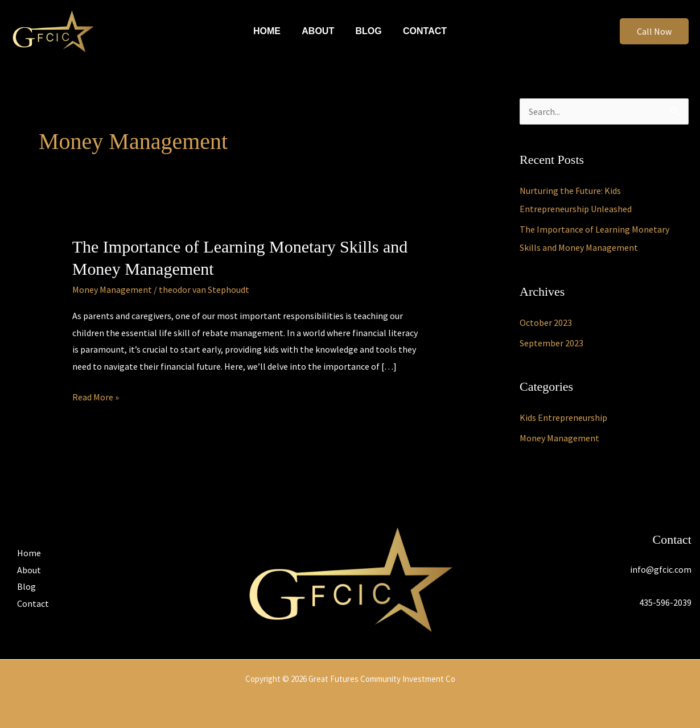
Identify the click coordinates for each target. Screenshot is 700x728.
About (320, 31)
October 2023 (546, 322)
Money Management (112, 289)
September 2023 (551, 343)
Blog (367, 31)
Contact (420, 31)
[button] (654, 31)
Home (271, 31)
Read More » (96, 396)
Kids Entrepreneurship (563, 417)
